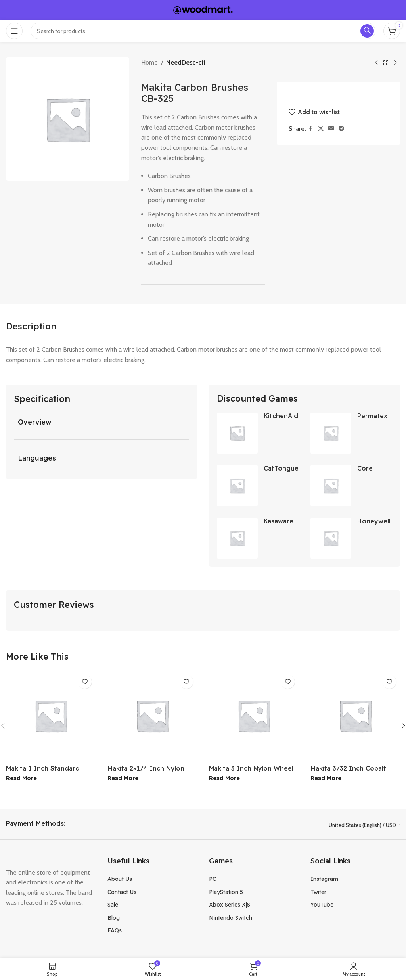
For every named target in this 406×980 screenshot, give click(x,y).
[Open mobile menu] (14, 31)
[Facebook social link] (311, 129)
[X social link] (321, 129)
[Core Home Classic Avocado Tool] (331, 486)
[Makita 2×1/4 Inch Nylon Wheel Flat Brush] (152, 716)
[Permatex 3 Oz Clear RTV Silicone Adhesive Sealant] (331, 433)
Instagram (324, 879)
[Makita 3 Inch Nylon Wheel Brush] (254, 716)
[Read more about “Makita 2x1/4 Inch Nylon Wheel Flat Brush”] (123, 779)
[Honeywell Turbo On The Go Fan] (331, 539)
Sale (113, 905)
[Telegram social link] (341, 129)
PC (213, 879)
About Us (120, 879)
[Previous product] (376, 63)
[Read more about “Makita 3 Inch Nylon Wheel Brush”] (224, 779)
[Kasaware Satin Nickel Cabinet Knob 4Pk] (237, 539)
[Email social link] (331, 129)
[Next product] (395, 63)
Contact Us (122, 892)
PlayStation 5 (226, 892)
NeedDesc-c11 (186, 62)
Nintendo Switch (231, 918)
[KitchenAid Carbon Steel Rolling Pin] (237, 433)
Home (149, 62)
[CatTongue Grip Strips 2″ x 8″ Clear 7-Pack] (237, 486)
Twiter (318, 892)
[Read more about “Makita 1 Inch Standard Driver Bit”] (21, 779)
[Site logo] (203, 9)
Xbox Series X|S (230, 905)
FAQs (115, 931)
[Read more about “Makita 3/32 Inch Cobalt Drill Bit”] (326, 779)
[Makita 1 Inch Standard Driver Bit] (51, 716)
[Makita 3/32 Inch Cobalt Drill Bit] (355, 716)
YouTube (322, 905)
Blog (114, 918)
